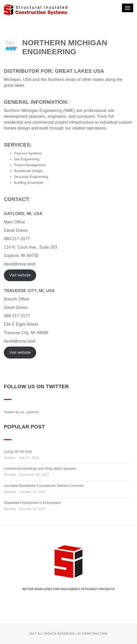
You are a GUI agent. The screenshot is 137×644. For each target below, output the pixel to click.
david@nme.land (20, 264)
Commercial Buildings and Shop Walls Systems (40, 469)
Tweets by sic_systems (21, 412)
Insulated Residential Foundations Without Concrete (44, 486)
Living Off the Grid (18, 452)
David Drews (16, 230)
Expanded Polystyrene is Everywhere (32, 503)
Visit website (20, 275)
